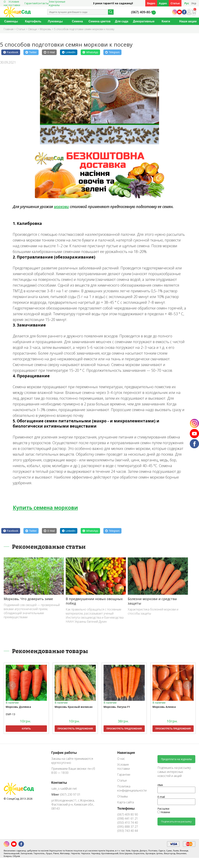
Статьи (175, 3)
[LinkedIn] (69, 52)
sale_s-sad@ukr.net (64, 789)
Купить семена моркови (45, 508)
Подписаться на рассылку (176, 821)
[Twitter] (31, 52)
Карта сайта (126, 802)
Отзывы (122, 796)
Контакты (42, 3)
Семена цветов (100, 21)
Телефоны (126, 808)
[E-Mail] (49, 52)
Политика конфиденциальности (129, 788)
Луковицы (55, 21)
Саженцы (11, 21)
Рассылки (163, 809)
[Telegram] (112, 52)
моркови (61, 207)
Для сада (122, 21)
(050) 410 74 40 (128, 823)
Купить (26, 729)
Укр (194, 3)
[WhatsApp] (90, 52)
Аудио (163, 3)
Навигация (126, 753)
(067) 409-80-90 (143, 12)
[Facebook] (11, 52)
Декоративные (144, 21)
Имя (160, 785)
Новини (164, 812)
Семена (77, 21)
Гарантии (30, 3)
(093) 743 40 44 (128, 831)
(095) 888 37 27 (128, 827)
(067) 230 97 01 (66, 794)
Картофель (33, 21)
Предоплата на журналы (176, 759)
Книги (166, 21)
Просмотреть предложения (75, 729)
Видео (151, 3)
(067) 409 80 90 (128, 814)
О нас (121, 759)
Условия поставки (123, 767)
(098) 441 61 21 (128, 818)
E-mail (161, 797)
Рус (187, 3)
